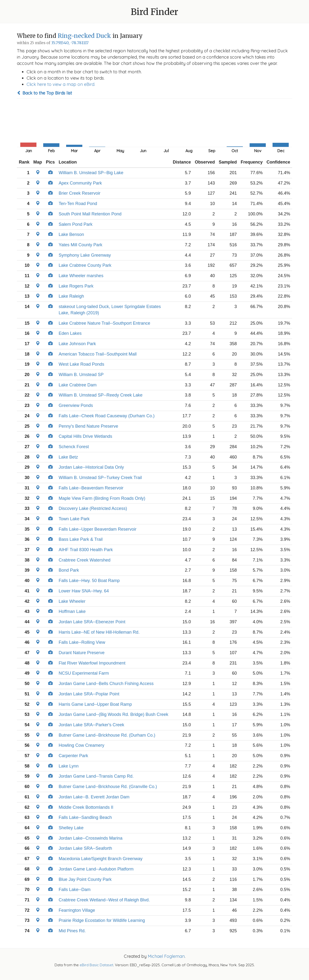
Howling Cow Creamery (81, 745)
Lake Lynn (69, 766)
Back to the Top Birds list (44, 93)
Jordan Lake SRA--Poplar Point (89, 694)
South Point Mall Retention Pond (90, 214)
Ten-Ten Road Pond (78, 204)
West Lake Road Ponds (81, 364)
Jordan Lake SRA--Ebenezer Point (92, 622)
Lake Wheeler (72, 601)
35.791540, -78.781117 (70, 43)
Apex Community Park (80, 183)
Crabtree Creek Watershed (84, 560)
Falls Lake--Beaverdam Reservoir (91, 488)
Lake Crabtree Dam (78, 385)
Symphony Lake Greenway (85, 255)
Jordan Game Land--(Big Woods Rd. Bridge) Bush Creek (113, 714)
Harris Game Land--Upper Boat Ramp (95, 704)
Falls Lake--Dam (75, 890)
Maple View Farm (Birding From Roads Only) (102, 498)
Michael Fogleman (166, 956)
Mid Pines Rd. (72, 931)
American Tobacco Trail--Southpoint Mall (98, 354)
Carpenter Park (73, 756)
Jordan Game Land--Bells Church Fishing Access (106, 684)
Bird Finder (154, 12)
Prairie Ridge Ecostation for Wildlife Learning (102, 920)
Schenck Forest (74, 447)
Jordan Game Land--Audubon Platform (96, 869)
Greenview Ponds (76, 405)
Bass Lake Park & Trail (81, 539)
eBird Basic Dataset (96, 965)
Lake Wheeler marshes (81, 276)
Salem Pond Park (76, 224)
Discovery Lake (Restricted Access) (93, 508)
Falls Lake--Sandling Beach (85, 817)
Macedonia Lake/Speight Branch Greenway (101, 859)
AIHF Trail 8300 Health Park (86, 550)
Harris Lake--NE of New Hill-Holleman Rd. (99, 632)
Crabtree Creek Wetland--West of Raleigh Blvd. (104, 900)
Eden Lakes (70, 333)
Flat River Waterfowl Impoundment (92, 663)
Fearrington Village (77, 910)
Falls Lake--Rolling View (82, 642)
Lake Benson (71, 234)
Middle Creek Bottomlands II (86, 807)
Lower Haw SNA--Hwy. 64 (84, 591)
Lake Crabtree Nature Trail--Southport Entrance (104, 323)
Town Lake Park (74, 519)
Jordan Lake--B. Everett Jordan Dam (94, 797)
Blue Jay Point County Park (85, 879)
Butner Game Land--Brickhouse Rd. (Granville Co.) (108, 787)
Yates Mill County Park (81, 245)
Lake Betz (68, 457)
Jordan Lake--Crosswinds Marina (91, 838)
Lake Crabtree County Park (85, 265)
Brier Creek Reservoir (80, 193)
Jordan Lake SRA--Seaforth (85, 848)
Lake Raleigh (71, 296)
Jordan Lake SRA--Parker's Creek (91, 725)
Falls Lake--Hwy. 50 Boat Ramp (89, 581)
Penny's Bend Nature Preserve (88, 426)
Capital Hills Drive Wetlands (85, 436)
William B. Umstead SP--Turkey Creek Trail (100, 478)
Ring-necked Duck (84, 36)
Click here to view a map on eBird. (61, 84)
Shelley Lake (71, 828)
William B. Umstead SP (81, 375)
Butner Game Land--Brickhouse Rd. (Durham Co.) (107, 735)
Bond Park (69, 570)
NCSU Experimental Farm (84, 673)
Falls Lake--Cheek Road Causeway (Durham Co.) (107, 416)
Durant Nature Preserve (82, 653)
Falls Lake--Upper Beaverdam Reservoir (98, 529)
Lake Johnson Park (77, 344)
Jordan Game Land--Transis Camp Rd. (96, 776)
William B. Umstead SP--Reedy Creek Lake (101, 395)
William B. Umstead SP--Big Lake (91, 173)
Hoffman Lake (72, 611)
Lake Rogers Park (76, 286)
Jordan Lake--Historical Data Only (91, 467)
